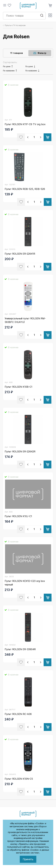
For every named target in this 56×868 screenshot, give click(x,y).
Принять (28, 859)
